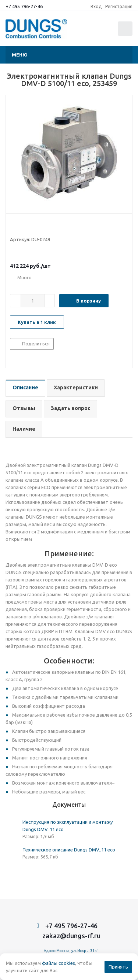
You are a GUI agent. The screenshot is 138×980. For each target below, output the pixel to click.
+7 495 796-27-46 (24, 6)
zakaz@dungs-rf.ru (71, 936)
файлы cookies (59, 963)
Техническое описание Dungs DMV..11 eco (69, 850)
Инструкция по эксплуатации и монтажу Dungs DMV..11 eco (68, 826)
